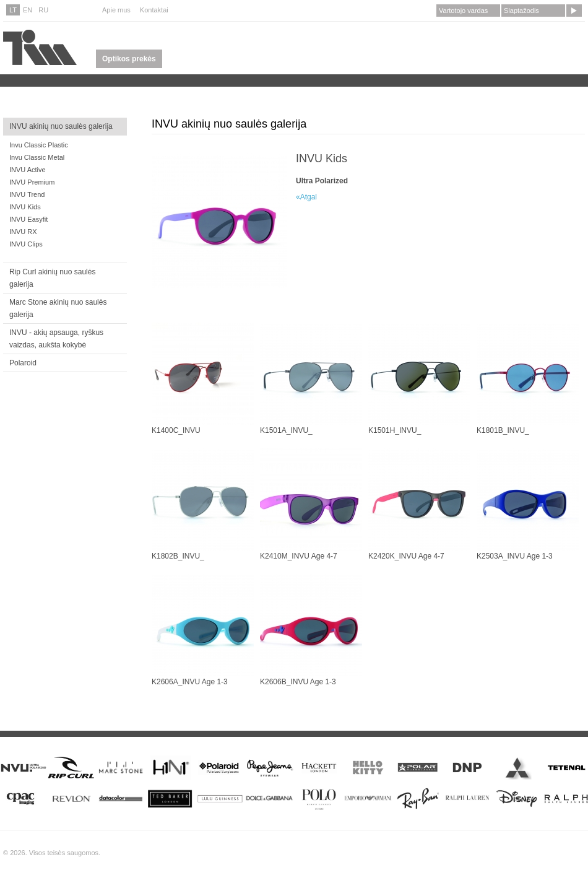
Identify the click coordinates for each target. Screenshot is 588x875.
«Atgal (306, 197)
